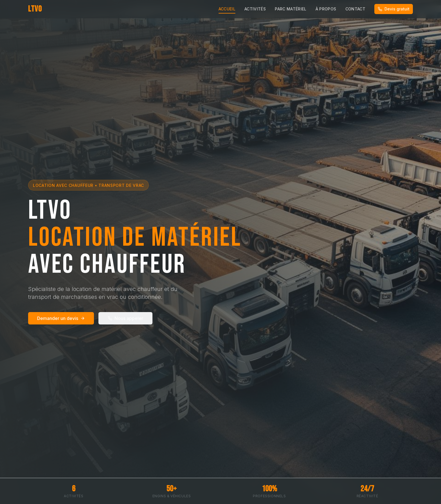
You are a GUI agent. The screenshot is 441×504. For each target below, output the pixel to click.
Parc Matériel (291, 9)
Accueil (227, 10)
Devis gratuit (394, 9)
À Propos (326, 9)
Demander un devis (61, 318)
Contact (355, 9)
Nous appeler (125, 318)
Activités (255, 9)
